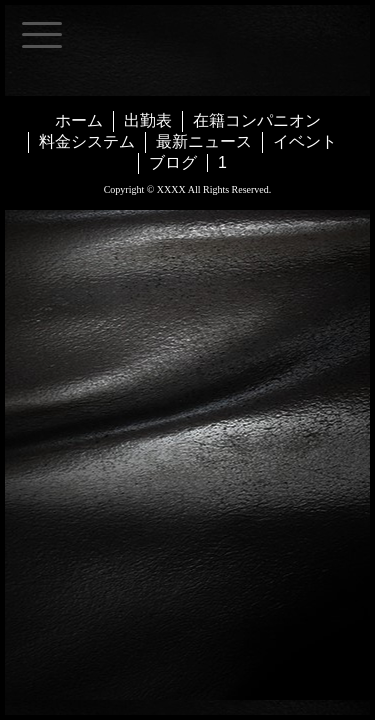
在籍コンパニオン (257, 120)
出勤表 (148, 120)
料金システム (87, 141)
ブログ (173, 162)
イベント (305, 141)
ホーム (79, 120)
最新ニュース (204, 141)
